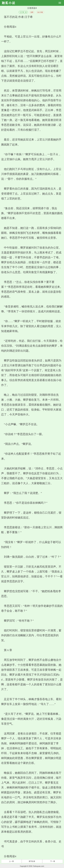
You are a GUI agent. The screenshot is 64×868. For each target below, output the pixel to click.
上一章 (11, 861)
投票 (32, 12)
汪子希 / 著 (23, 12)
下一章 (53, 861)
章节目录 (32, 861)
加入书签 (40, 12)
